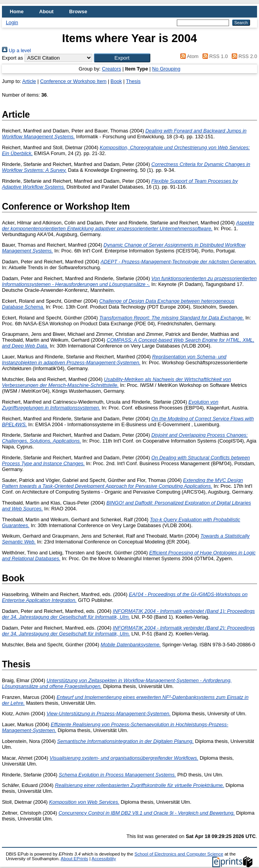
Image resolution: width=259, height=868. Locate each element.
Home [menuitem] (17, 11)
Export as (12, 58)
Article (29, 81)
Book (116, 81)
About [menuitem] (47, 11)
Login (12, 22)
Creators (112, 69)
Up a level (16, 50)
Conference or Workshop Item (73, 81)
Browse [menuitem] (78, 11)
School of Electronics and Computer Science (179, 854)
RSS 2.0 (243, 56)
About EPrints (74, 859)
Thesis (133, 81)
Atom (188, 56)
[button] (122, 58)
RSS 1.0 (214, 56)
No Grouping (166, 69)
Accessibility (104, 859)
